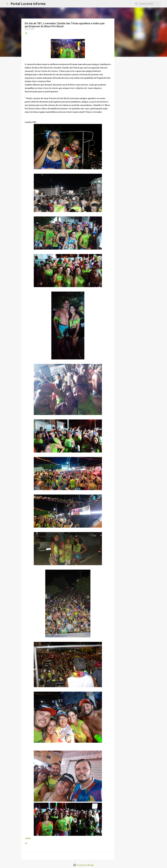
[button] (26, 33)
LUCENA (28, 838)
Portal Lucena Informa (28, 4)
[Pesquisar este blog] (150, 4)
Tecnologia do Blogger (84, 865)
